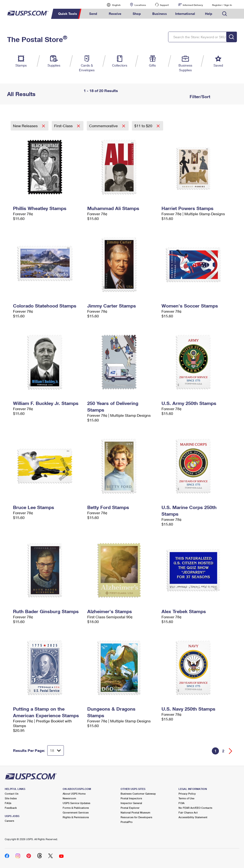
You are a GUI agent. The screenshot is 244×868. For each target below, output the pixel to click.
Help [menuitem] (209, 14)
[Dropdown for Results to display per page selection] (56, 750)
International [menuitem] (185, 14)
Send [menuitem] (93, 14)
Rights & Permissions (76, 817)
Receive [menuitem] (115, 14)
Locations (140, 5)
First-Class (64, 126)
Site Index (11, 798)
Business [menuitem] (160, 14)
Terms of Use (186, 798)
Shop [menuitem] (137, 14)
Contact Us (12, 794)
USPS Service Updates (76, 803)
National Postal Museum (135, 812)
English (112, 5)
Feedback (11, 808)
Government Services (76, 812)
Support (164, 5)
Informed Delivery (193, 5)
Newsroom (69, 798)
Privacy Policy (187, 794)
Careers (9, 821)
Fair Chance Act (188, 812)
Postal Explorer (130, 808)
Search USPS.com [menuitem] (225, 14)
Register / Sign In (222, 5)
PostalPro (127, 822)
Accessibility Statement (193, 817)
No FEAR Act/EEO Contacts (195, 808)
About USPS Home (74, 794)
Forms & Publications (76, 808)
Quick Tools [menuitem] (68, 14)
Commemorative (104, 126)
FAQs (8, 803)
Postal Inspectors (131, 798)
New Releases (26, 126)
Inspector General (131, 803)
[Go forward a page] (231, 751)
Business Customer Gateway (138, 794)
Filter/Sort (199, 97)
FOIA (181, 803)
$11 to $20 (144, 126)
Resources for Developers (136, 817)
